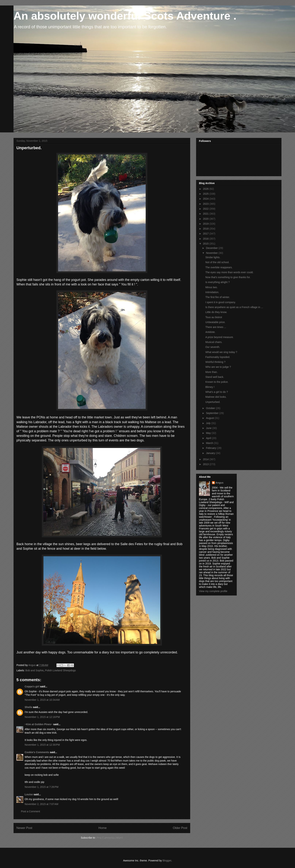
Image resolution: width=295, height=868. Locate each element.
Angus (220, 483)
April (209, 438)
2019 (206, 224)
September (212, 413)
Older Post (180, 828)
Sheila (28, 707)
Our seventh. (213, 347)
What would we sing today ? (221, 352)
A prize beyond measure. (220, 337)
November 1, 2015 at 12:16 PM (42, 717)
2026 (206, 189)
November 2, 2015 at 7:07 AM (41, 804)
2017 (206, 234)
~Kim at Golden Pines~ (39, 724)
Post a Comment (30, 811)
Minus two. (211, 287)
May (209, 433)
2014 (206, 459)
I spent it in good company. (221, 302)
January (211, 453)
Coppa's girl (32, 686)
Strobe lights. (213, 257)
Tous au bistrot (214, 317)
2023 (206, 204)
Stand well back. (215, 377)
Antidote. (210, 332)
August (210, 418)
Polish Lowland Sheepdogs (60, 670)
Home (103, 828)
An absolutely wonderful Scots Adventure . (125, 16)
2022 (206, 209)
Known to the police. (217, 382)
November (212, 253)
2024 (206, 199)
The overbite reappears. (219, 267)
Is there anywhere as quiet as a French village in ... (234, 307)
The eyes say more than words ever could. (229, 272)
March (210, 443)
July (209, 423)
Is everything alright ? (218, 282)
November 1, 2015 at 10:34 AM (42, 700)
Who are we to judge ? (218, 367)
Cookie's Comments (37, 752)
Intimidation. (212, 292)
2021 (206, 214)
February (211, 448)
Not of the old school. (217, 262)
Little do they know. (216, 312)
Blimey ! (210, 387)
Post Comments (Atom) (110, 838)
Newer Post (24, 828)
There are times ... (216, 327)
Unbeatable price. (215, 322)
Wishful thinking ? (215, 362)
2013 (206, 464)
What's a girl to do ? (217, 392)
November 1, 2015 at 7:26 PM (42, 787)
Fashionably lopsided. (218, 357)
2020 (206, 219)
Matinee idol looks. (216, 397)
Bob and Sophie (35, 670)
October (211, 408)
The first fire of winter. (218, 297)
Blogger (167, 861)
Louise (29, 794)
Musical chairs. (214, 342)
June (209, 428)
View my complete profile (213, 591)
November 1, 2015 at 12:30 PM (42, 745)
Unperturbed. (213, 402)
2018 (206, 229)
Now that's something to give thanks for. (228, 277)
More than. (211, 372)
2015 (206, 244)
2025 (206, 194)
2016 (206, 239)
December (212, 248)
